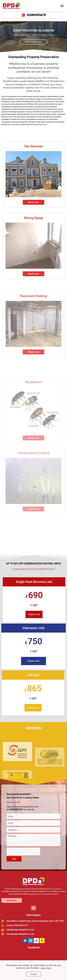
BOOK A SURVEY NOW (33, 42)
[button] (62, 6)
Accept (33, 974)
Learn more (46, 968)
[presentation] (23, 851)
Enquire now (34, 614)
